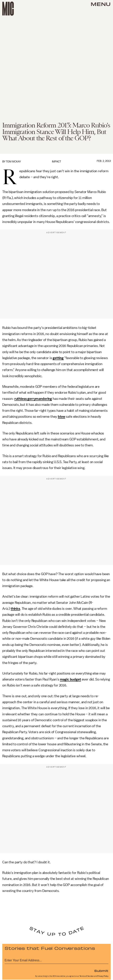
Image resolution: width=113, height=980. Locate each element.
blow (61, 417)
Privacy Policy (103, 976)
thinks (15, 609)
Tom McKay (13, 162)
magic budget (70, 679)
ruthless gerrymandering (33, 399)
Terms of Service (87, 976)
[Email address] (56, 960)
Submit (101, 971)
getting (58, 358)
